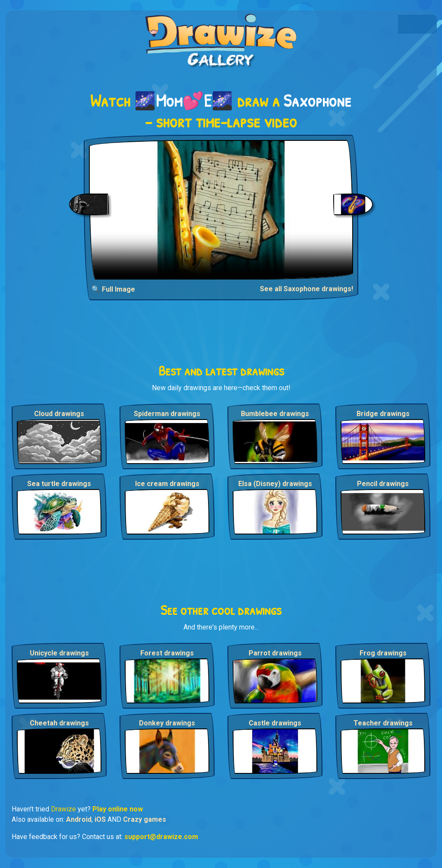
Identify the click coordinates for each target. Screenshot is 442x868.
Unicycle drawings (59, 653)
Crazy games (145, 819)
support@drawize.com (161, 837)
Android (79, 819)
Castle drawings (275, 723)
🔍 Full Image (113, 289)
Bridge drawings (383, 414)
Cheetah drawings (59, 723)
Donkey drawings (167, 723)
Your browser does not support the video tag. (221, 210)
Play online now (118, 809)
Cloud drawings (59, 414)
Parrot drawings (275, 653)
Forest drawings (167, 653)
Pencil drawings (383, 484)
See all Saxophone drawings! (306, 289)
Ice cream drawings (167, 484)
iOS (100, 819)
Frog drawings (383, 653)
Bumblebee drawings (275, 414)
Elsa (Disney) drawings (275, 484)
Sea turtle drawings (59, 484)
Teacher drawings (383, 723)
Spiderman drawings (167, 414)
